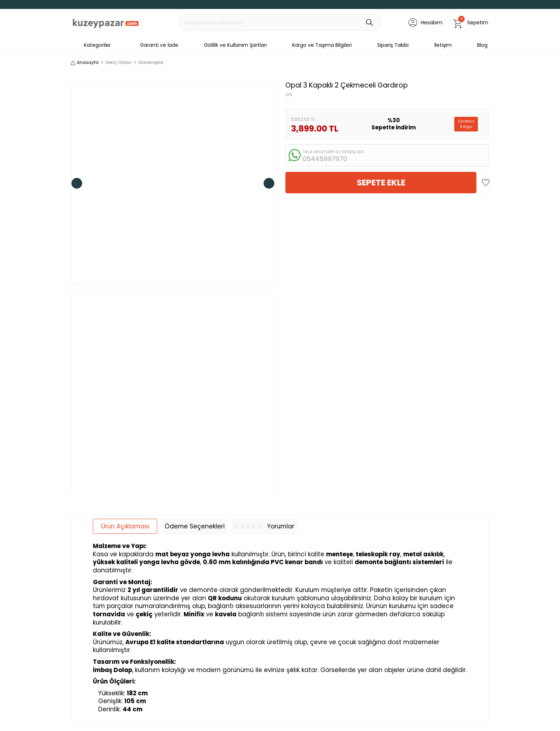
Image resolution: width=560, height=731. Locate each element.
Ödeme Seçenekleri (195, 526)
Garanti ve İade (159, 45)
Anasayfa (85, 63)
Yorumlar (264, 526)
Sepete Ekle (381, 182)
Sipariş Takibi (393, 45)
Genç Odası (118, 63)
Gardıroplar (151, 63)
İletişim (443, 45)
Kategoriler (91, 45)
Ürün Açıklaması (125, 526)
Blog (482, 45)
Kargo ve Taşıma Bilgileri (322, 45)
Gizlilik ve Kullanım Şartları (235, 45)
